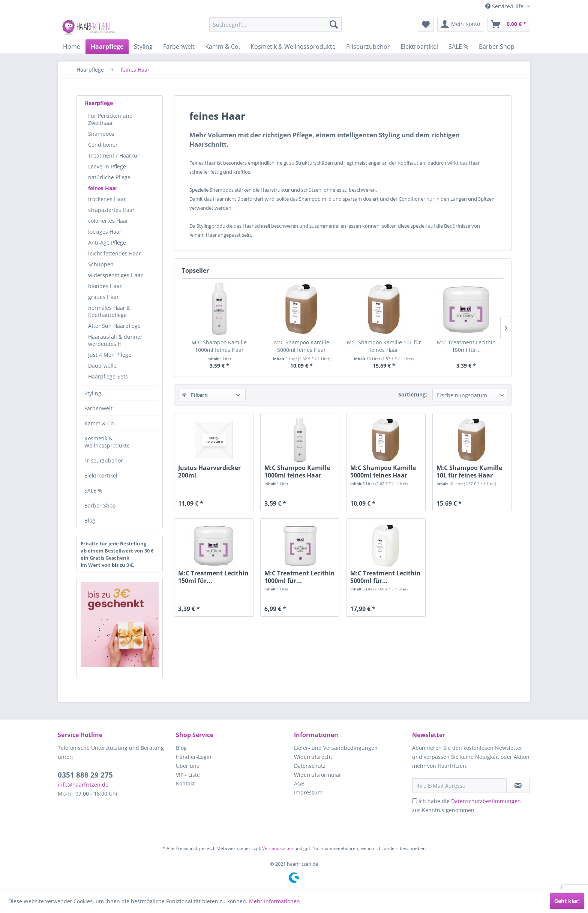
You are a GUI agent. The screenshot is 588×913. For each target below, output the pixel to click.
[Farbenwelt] (179, 47)
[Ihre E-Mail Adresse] (459, 785)
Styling (93, 393)
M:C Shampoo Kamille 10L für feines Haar (384, 346)
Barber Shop (100, 505)
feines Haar (103, 188)
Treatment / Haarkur (114, 155)
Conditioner (103, 145)
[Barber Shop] (497, 47)
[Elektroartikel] (419, 47)
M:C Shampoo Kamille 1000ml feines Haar (219, 346)
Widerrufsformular (318, 775)
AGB (299, 783)
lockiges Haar (105, 232)
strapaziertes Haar (111, 210)
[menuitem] (275, 24)
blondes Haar (105, 286)
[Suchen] (334, 24)
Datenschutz (310, 766)
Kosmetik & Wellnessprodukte (107, 442)
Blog (90, 520)
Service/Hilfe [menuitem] (505, 6)
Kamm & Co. (100, 423)
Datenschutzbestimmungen (486, 801)
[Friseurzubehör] (368, 47)
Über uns (187, 766)
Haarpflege (99, 103)
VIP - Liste (188, 775)
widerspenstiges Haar (115, 275)
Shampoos (101, 134)
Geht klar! (567, 901)
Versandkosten (278, 848)
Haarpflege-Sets (108, 376)
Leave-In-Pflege (107, 166)
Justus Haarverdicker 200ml (209, 472)
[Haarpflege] (107, 47)
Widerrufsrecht (313, 757)
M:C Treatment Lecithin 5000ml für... (385, 577)
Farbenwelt (98, 408)
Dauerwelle (102, 366)
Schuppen (101, 264)
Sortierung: (413, 394)
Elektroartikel (101, 475)
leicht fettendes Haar (115, 253)
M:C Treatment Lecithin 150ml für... (466, 346)
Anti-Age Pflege (107, 243)
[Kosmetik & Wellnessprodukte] (293, 47)
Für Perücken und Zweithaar (110, 119)
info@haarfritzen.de (83, 785)
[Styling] (143, 47)
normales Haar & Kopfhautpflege (109, 311)
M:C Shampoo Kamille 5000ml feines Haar (302, 346)
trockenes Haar (107, 199)
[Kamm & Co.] (223, 47)
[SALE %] (458, 47)
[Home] (72, 47)
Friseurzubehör (104, 460)
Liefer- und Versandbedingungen (336, 748)
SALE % (93, 490)
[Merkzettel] (426, 24)
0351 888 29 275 (85, 775)
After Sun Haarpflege (114, 326)
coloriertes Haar (108, 221)
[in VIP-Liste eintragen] (518, 785)
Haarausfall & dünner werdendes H (115, 340)
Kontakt (185, 783)
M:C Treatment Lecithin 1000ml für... (300, 577)
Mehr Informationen (274, 901)
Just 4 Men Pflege (110, 355)
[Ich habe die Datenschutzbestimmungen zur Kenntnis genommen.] (415, 801)
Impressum (308, 792)
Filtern (195, 395)
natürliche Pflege (109, 177)
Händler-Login (194, 757)
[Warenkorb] (509, 24)
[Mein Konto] (461, 24)
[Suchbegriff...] (275, 24)
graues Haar (103, 297)
